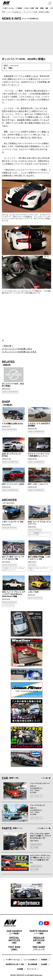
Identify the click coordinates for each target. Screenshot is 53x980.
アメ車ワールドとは (8, 8)
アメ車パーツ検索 (29, 8)
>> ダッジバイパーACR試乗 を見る (17, 349)
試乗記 (42, 8)
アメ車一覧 (46, 778)
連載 (47, 8)
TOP (3, 12)
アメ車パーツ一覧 (43, 828)
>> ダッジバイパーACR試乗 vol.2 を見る (19, 352)
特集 (37, 8)
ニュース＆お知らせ (14, 12)
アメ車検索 (19, 8)
